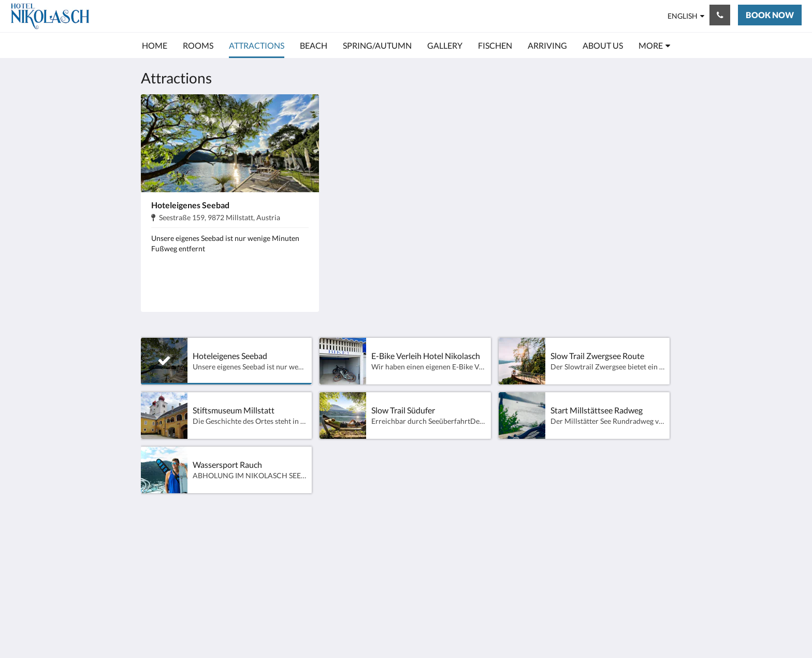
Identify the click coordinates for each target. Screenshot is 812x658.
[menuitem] (155, 46)
